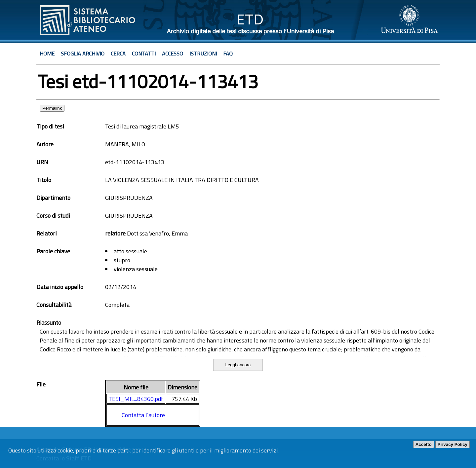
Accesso (173, 54)
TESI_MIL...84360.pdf (136, 399)
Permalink (52, 108)
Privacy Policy (453, 444)
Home (47, 54)
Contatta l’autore (143, 415)
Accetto (424, 444)
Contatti (144, 54)
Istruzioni (203, 54)
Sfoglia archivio (83, 54)
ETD (250, 19)
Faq (228, 54)
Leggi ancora (238, 365)
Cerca (118, 54)
